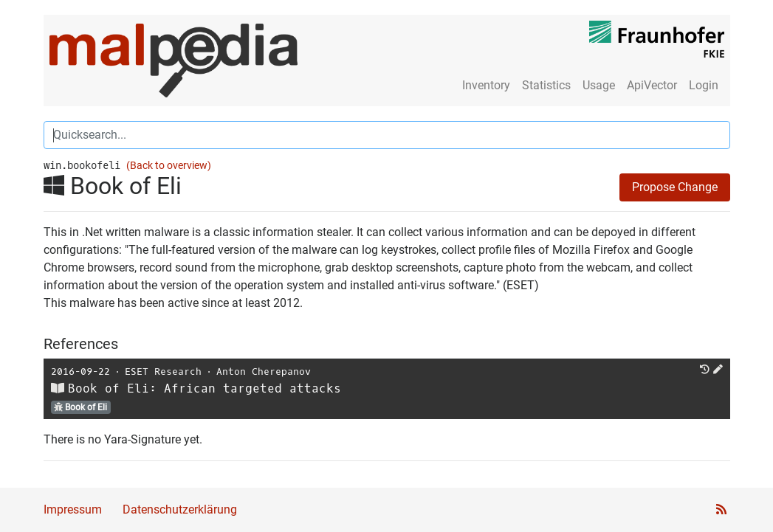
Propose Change (675, 187)
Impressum (73, 509)
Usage (599, 85)
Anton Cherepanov (264, 372)
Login (704, 85)
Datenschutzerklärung (180, 509)
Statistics (546, 85)
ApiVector (652, 85)
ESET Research (163, 372)
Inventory (486, 85)
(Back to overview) (169, 166)
